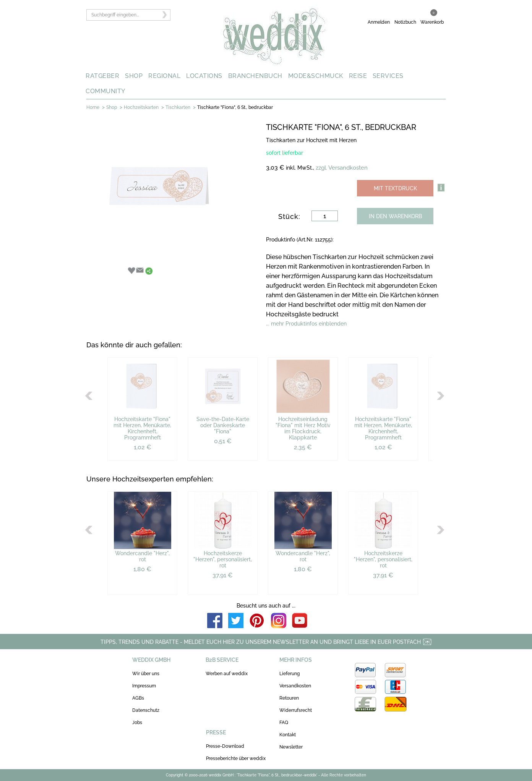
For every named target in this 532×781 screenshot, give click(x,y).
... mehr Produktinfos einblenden (306, 324)
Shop (112, 107)
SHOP (134, 76)
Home (93, 107)
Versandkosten (295, 686)
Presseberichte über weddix (236, 758)
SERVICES (388, 76)
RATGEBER (102, 76)
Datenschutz (146, 710)
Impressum (144, 686)
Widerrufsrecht (296, 710)
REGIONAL (164, 76)
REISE (358, 76)
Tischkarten (178, 107)
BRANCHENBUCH (255, 76)
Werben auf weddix (227, 674)
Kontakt (288, 735)
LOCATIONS (204, 76)
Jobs (137, 723)
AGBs (138, 698)
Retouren (289, 698)
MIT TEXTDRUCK (395, 188)
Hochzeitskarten (141, 107)
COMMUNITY (105, 91)
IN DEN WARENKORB (395, 216)
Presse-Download (225, 746)
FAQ (284, 723)
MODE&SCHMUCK (316, 76)
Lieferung (290, 674)
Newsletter (291, 747)
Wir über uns (146, 674)
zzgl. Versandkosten (342, 168)
